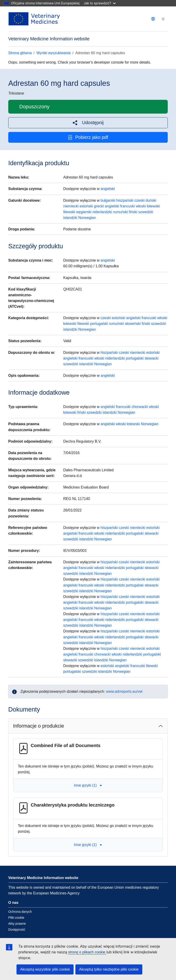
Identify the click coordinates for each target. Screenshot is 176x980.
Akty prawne (17, 924)
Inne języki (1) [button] (88, 785)
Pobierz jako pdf (88, 137)
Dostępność (17, 930)
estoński (86, 206)
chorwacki (140, 407)
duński (151, 200)
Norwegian (87, 218)
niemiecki (71, 206)
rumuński (120, 212)
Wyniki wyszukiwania (54, 53)
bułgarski (108, 200)
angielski (108, 189)
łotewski (153, 206)
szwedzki (146, 212)
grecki (99, 206)
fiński (133, 212)
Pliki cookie (16, 918)
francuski (127, 206)
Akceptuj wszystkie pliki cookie (45, 969)
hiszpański (125, 200)
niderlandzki (102, 212)
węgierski (84, 212)
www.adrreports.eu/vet (124, 691)
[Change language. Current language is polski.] (153, 19)
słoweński (133, 324)
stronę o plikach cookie (87, 952)
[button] (88, 123)
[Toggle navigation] (163, 19)
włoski (141, 206)
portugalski (99, 324)
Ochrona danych (20, 912)
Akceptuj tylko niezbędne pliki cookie (109, 969)
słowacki (151, 358)
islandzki (70, 218)
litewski (69, 212)
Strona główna (20, 53)
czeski (139, 200)
